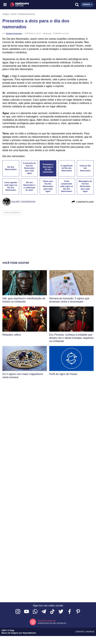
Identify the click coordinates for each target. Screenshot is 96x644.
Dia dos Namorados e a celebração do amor (29, 186)
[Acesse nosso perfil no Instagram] (18, 612)
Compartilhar (83, 202)
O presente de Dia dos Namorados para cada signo (29, 168)
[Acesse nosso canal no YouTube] (26, 612)
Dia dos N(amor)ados (11, 168)
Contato (80, 632)
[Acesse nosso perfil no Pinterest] (78, 612)
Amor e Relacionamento (23, 14)
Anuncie (90, 632)
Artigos (6, 14)
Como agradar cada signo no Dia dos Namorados (11, 186)
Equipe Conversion (14, 33)
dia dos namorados (12, 213)
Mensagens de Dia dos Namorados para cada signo (85, 186)
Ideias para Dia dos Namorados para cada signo (48, 186)
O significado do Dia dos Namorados (67, 168)
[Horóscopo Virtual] (27, 5)
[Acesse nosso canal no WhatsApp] (35, 612)
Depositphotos (29, 633)
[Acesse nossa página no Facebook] (70, 612)
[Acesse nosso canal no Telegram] (44, 612)
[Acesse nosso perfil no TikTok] (52, 612)
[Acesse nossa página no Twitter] (61, 612)
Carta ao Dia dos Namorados (85, 168)
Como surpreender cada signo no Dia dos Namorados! (67, 186)
